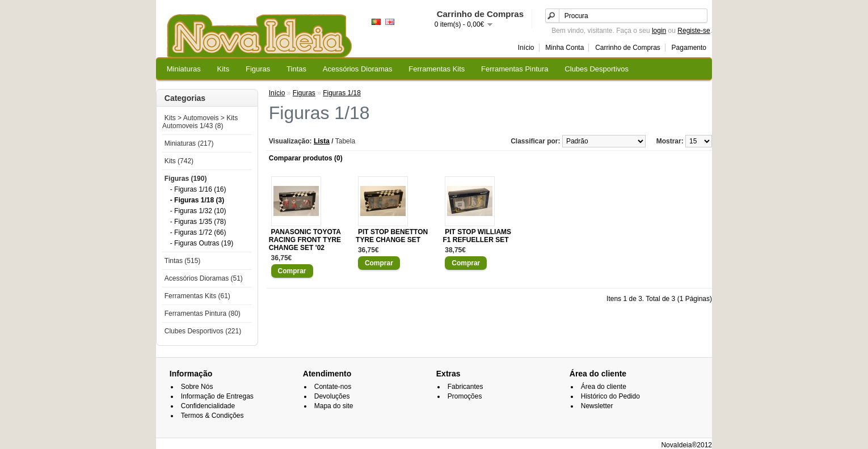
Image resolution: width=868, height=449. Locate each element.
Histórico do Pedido (610, 396)
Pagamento (689, 48)
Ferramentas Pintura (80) (203, 314)
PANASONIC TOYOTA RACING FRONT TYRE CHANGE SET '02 (305, 240)
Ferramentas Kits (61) (197, 296)
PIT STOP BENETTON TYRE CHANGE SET (392, 236)
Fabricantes (465, 387)
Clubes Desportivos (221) (203, 331)
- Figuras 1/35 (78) (198, 222)
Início (526, 48)
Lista (322, 141)
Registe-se (694, 31)
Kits (224, 69)
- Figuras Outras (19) (202, 243)
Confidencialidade (208, 406)
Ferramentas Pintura (515, 69)
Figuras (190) (186, 179)
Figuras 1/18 (342, 93)
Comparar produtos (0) (306, 158)
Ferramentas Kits (437, 69)
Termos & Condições (212, 416)
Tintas (296, 69)
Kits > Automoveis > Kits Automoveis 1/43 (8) (200, 122)
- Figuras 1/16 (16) (198, 189)
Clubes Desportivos (597, 69)
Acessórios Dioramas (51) (204, 278)
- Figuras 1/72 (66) (198, 232)
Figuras (258, 69)
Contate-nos (333, 387)
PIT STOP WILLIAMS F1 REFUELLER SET (477, 236)
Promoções (465, 396)
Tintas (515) (183, 261)
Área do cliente (604, 387)
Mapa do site (334, 406)
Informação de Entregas (217, 396)
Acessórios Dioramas (358, 69)
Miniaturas (184, 69)
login (659, 31)
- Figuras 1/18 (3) (197, 200)
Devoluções (332, 396)
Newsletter (597, 406)
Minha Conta (564, 48)
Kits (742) (179, 161)
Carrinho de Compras (628, 48)
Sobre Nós (197, 387)
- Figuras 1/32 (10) (198, 211)
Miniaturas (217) (189, 143)
